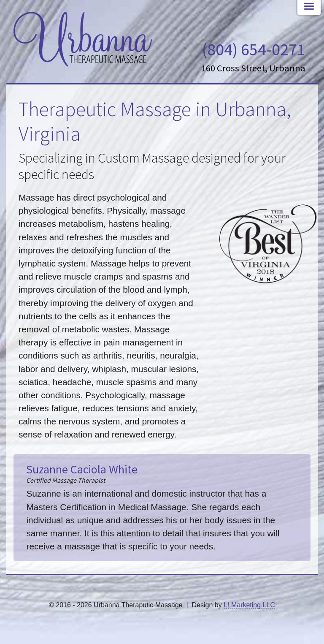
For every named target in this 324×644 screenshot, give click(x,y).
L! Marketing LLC (249, 605)
